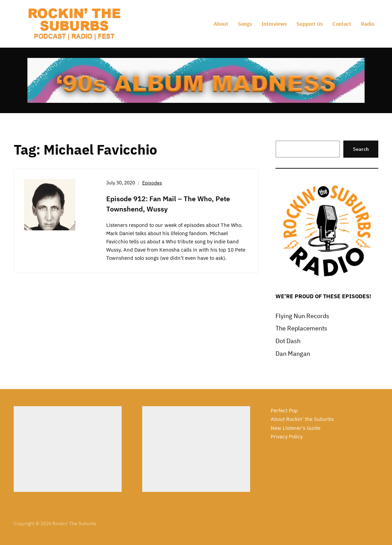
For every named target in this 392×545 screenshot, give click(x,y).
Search (361, 149)
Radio (367, 24)
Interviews (274, 24)
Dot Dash (288, 341)
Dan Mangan (293, 354)
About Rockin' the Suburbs (302, 419)
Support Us (310, 24)
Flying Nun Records (302, 316)
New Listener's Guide (296, 428)
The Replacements (301, 328)
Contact (342, 24)
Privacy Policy (287, 437)
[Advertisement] (68, 449)
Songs (245, 24)
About (221, 24)
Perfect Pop (284, 410)
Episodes (152, 183)
